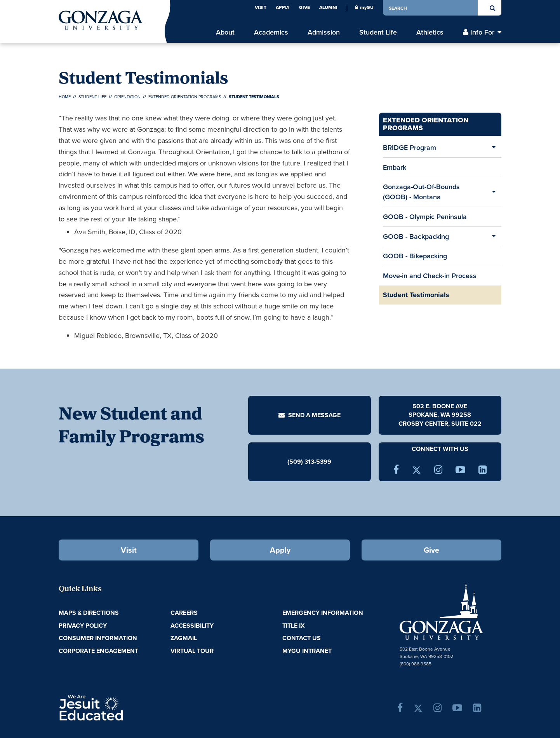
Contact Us (302, 638)
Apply (283, 7)
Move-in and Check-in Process (430, 276)
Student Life (92, 97)
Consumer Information (98, 638)
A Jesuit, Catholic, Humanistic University (125, 707)
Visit (261, 7)
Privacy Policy (83, 626)
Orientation (127, 97)
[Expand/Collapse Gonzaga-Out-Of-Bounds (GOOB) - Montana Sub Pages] (494, 192)
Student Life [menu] (378, 32)
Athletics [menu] (430, 32)
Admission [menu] (324, 32)
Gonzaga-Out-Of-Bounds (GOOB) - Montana (421, 192)
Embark (395, 167)
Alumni (328, 7)
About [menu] (225, 32)
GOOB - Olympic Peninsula (425, 217)
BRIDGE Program (410, 147)
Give (304, 7)
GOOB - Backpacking (416, 236)
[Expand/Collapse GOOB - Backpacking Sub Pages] (494, 237)
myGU (364, 7)
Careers (184, 613)
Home (65, 97)
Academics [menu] (271, 32)
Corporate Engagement (98, 651)
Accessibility (192, 626)
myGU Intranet (307, 651)
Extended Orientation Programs (185, 97)
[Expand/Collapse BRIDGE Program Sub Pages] (494, 148)
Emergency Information (323, 613)
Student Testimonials (416, 295)
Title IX (294, 626)
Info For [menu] (482, 32)
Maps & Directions (89, 613)
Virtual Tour (192, 651)
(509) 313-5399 (309, 461)
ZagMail (184, 638)
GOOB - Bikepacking (415, 256)
